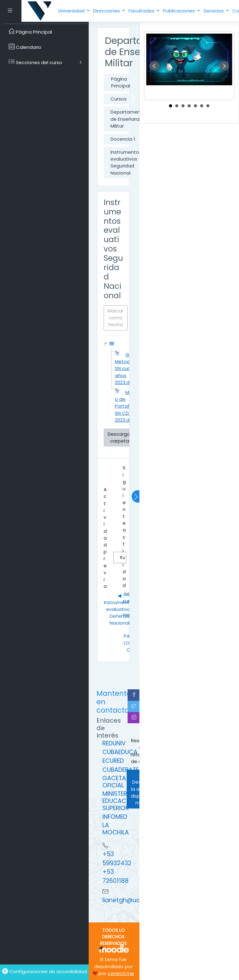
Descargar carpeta (120, 437)
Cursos (119, 99)
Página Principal (121, 82)
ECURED (113, 761)
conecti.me (121, 973)
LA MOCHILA (116, 829)
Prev (154, 66)
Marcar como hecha (116, 318)
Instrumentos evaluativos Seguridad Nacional (126, 162)
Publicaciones (180, 11)
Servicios (214, 11)
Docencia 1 (123, 139)
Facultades (142, 11)
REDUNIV (114, 743)
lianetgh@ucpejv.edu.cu (138, 900)
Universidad (72, 11)
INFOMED (115, 817)
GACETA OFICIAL (114, 782)
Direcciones (107, 11)
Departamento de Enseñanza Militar (128, 119)
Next (224, 66)
